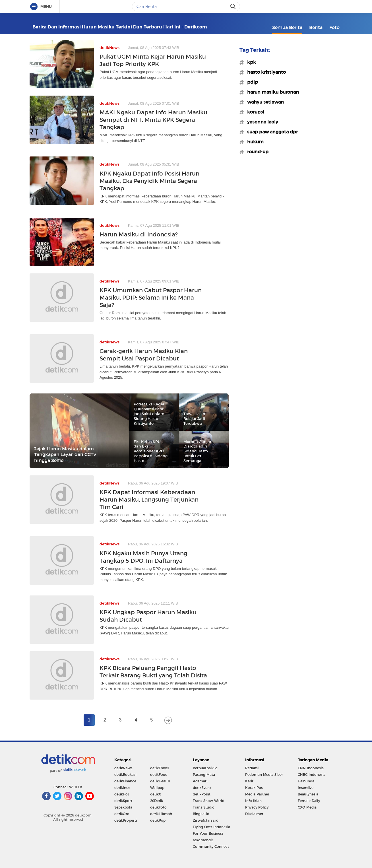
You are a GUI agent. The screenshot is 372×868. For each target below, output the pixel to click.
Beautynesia (308, 794)
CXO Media (307, 807)
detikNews (123, 768)
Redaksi (252, 768)
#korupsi (254, 112)
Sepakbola (123, 807)
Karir (249, 781)
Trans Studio (204, 807)
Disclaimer (254, 814)
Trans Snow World (209, 801)
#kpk (250, 62)
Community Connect (211, 847)
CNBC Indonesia (312, 775)
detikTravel (160, 768)
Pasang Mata (204, 775)
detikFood (159, 775)
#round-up (256, 152)
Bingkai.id (201, 814)
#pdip (251, 82)
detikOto (122, 814)
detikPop (158, 820)
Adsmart (200, 781)
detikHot (122, 794)
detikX (156, 794)
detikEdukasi (125, 775)
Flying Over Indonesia (211, 827)
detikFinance (125, 781)
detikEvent (202, 788)
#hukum (254, 142)
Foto (334, 27)
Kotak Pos (254, 788)
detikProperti (126, 820)
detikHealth (160, 781)
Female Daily (309, 801)
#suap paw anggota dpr (271, 132)
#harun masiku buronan (271, 92)
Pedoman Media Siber (264, 775)
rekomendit (203, 840)
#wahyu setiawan (264, 102)
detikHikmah (161, 814)
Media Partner (257, 794)
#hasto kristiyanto (265, 72)
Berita (316, 27)
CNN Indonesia (311, 768)
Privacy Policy (257, 807)
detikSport (123, 801)
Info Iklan (253, 801)
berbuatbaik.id (205, 768)
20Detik (157, 801)
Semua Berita (287, 27)
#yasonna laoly (261, 122)
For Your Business (208, 833)
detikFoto (158, 807)
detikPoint (202, 794)
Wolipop (157, 788)
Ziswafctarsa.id (206, 820)
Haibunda (306, 781)
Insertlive (306, 788)
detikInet (122, 788)
